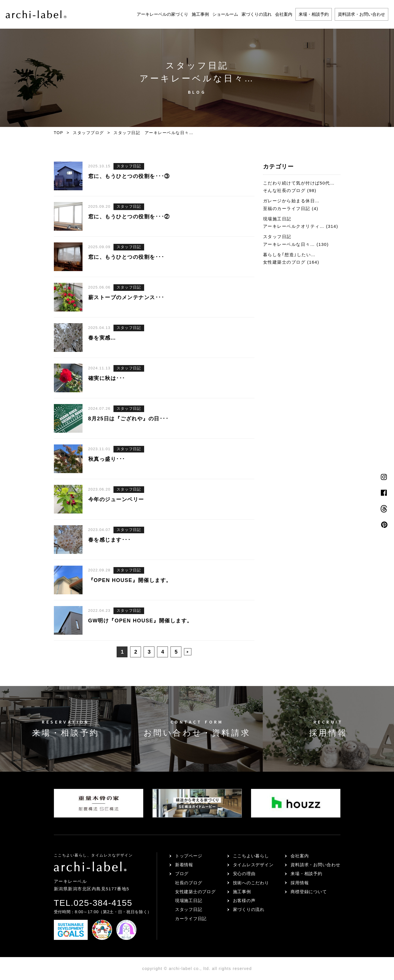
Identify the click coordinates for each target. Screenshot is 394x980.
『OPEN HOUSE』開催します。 (130, 580)
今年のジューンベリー (116, 499)
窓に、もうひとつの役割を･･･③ (129, 176)
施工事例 (200, 14)
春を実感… (102, 338)
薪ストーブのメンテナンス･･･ (126, 297)
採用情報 (300, 883)
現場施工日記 (189, 900)
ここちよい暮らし (251, 856)
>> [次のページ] (188, 652)
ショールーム (225, 14)
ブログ (182, 874)
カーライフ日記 (191, 919)
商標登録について (309, 892)
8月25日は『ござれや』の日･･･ (129, 419)
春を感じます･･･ (110, 540)
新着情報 (184, 865)
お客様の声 (244, 900)
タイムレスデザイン (253, 865)
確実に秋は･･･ (107, 378)
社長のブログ (189, 883)
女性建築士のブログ (195, 892)
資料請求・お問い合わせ (361, 14)
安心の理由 (244, 874)
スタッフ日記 (129, 166)
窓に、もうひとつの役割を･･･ (126, 257)
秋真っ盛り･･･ (107, 459)
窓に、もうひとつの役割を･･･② (129, 217)
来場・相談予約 (314, 14)
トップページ (189, 856)
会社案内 (284, 14)
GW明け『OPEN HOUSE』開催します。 (140, 621)
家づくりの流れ (257, 14)
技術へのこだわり (251, 883)
